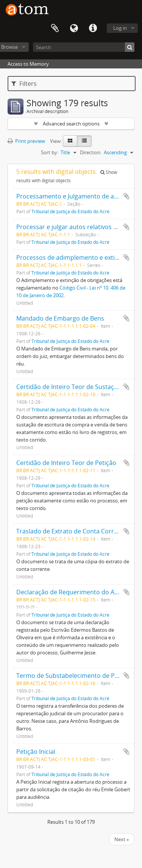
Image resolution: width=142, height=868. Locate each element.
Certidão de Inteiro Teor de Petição (66, 463)
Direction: (91, 152)
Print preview (26, 141)
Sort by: (50, 152)
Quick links (93, 28)
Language (74, 28)
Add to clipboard (126, 196)
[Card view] (70, 141)
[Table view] (84, 141)
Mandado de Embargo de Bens (60, 318)
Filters (24, 84)
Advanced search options (71, 124)
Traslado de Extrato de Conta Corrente (72, 531)
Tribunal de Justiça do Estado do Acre (70, 211)
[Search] (84, 47)
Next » (122, 839)
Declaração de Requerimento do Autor (72, 592)
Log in (120, 28)
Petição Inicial (36, 752)
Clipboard (55, 28)
